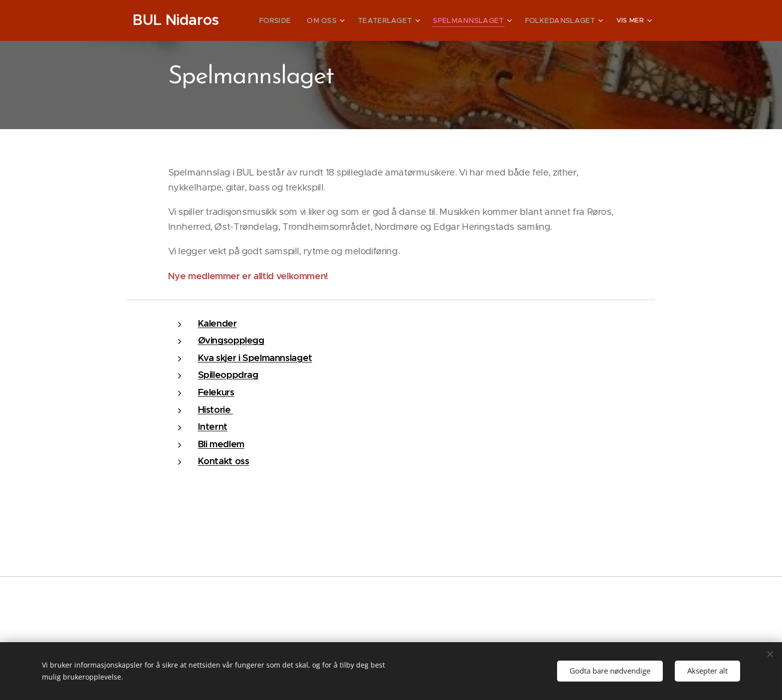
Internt (213, 427)
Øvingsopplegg (231, 340)
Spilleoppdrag (228, 375)
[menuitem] (301, 20)
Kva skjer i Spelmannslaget (255, 358)
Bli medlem (221, 444)
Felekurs (216, 392)
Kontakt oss (224, 461)
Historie (216, 410)
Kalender (217, 323)
